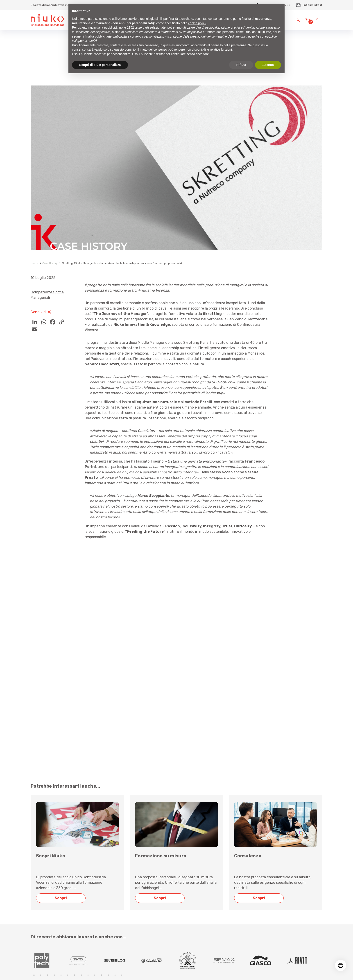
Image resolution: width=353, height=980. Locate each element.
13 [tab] (115, 797)
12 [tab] (108, 797)
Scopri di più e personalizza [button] (100, 65)
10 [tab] (95, 797)
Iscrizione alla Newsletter (67, 840)
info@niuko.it (309, 5)
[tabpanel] (49, 782)
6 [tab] (68, 797)
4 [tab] (54, 797)
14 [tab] (122, 797)
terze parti (142, 27)
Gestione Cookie (67, 957)
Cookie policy (227, 894)
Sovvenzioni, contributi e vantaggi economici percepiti (267, 865)
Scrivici (143, 851)
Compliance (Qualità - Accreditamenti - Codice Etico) (265, 851)
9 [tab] (88, 797)
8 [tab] (81, 797)
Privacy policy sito (232, 909)
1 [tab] (34, 797)
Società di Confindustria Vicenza (53, 5)
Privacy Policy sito (42, 957)
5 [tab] (61, 797)
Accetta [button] (268, 65)
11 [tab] (102, 797)
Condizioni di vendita (235, 880)
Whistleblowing (229, 923)
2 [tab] (41, 797)
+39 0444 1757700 (153, 865)
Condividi (42, 312)
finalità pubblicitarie (98, 36)
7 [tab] (75, 797)
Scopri (62, 720)
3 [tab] (48, 797)
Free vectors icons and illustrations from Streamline (64, 968)
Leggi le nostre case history (59, 814)
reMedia (317, 968)
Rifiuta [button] (241, 65)
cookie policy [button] (197, 23)
